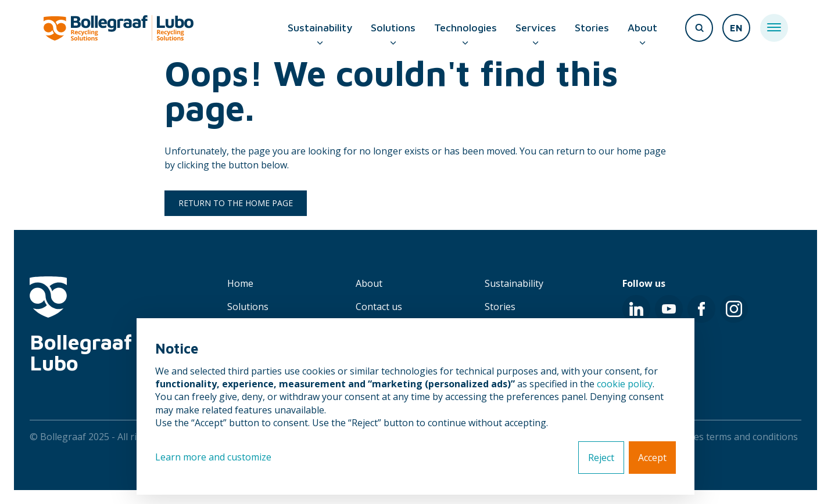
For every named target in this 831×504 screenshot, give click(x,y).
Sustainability (320, 28)
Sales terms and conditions (739, 437)
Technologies (465, 28)
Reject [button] (601, 458)
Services (536, 28)
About (642, 28)
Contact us (379, 307)
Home (240, 283)
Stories (592, 28)
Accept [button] (652, 458)
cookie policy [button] (625, 384)
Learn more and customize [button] (213, 457)
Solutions (393, 28)
